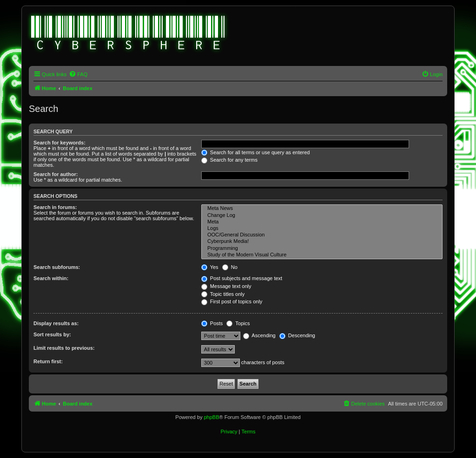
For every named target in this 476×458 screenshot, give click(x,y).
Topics (238, 323)
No (230, 267)
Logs (322, 229)
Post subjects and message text (242, 278)
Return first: (48, 361)
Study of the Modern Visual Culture (322, 255)
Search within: (51, 278)
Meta (322, 222)
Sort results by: (52, 334)
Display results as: (56, 323)
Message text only (226, 286)
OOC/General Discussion (322, 235)
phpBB (211, 417)
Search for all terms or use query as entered (256, 152)
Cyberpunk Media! (322, 242)
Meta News (322, 209)
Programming (322, 249)
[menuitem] (78, 74)
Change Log (322, 216)
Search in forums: (55, 207)
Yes (210, 267)
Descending (297, 335)
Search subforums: (57, 267)
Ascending (259, 335)
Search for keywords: (59, 143)
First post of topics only (232, 301)
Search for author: (56, 174)
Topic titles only (223, 294)
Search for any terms (229, 160)
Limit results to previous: (64, 348)
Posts (212, 323)
